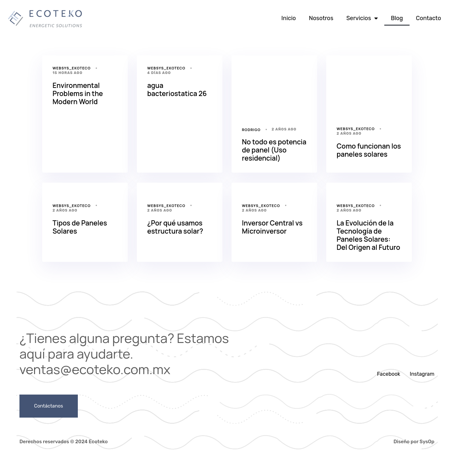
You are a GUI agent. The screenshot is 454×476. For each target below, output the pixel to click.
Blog (397, 18)
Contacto (429, 18)
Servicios (362, 18)
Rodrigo (251, 130)
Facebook (388, 374)
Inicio (289, 18)
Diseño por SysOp (414, 442)
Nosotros (321, 18)
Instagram (422, 374)
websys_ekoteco (72, 68)
